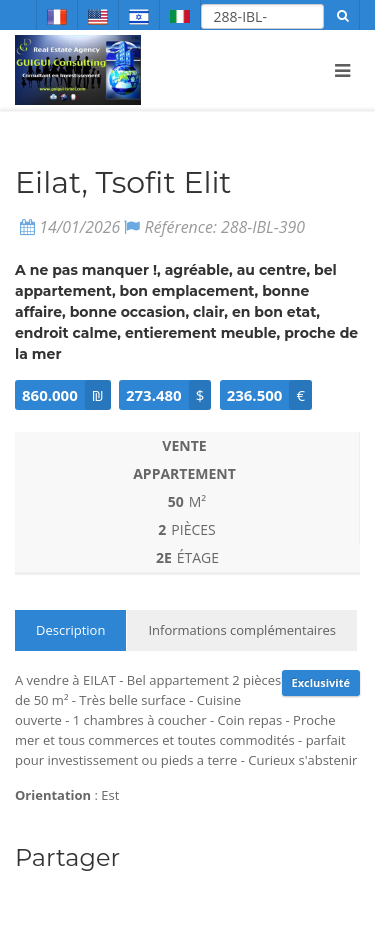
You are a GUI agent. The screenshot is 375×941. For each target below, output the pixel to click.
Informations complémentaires (242, 630)
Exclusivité (321, 682)
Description (70, 630)
